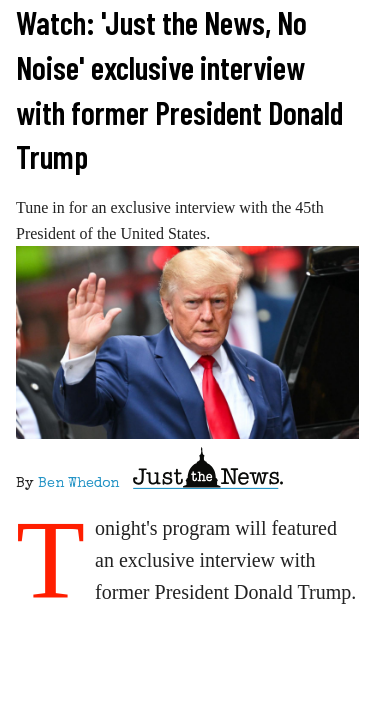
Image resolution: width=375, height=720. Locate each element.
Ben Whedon (78, 484)
